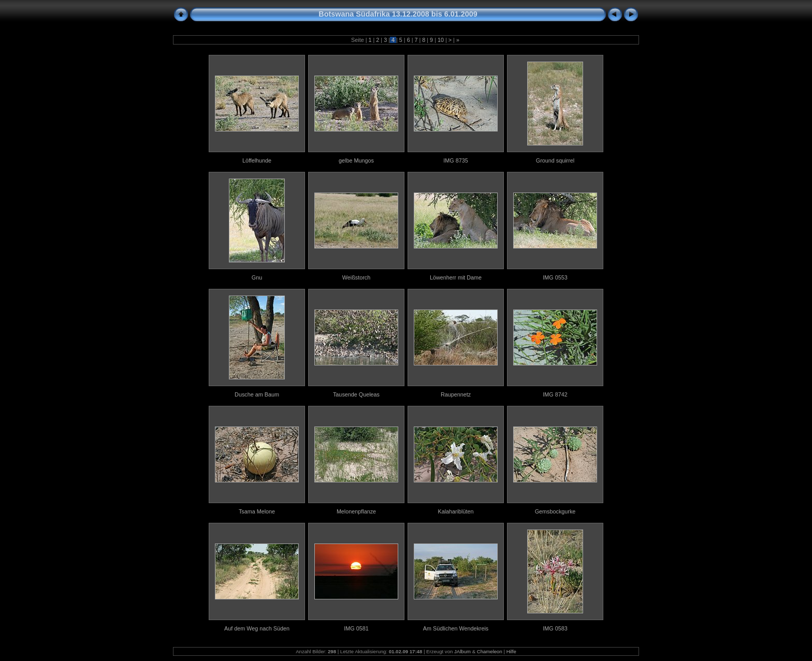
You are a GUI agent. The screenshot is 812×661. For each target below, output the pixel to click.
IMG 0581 (356, 628)
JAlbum (462, 651)
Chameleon (490, 651)
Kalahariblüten (455, 511)
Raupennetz (456, 394)
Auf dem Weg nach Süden (257, 628)
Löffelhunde (257, 160)
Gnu (257, 277)
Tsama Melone (257, 511)
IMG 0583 (555, 628)
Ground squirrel (555, 160)
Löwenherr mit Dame (456, 277)
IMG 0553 (555, 277)
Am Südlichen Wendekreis (456, 628)
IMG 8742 (555, 394)
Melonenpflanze (356, 511)
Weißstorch (356, 277)
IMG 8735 (455, 160)
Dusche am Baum (257, 394)
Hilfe (511, 651)
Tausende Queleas (356, 394)
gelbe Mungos (356, 160)
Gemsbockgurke (555, 511)
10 (441, 40)
